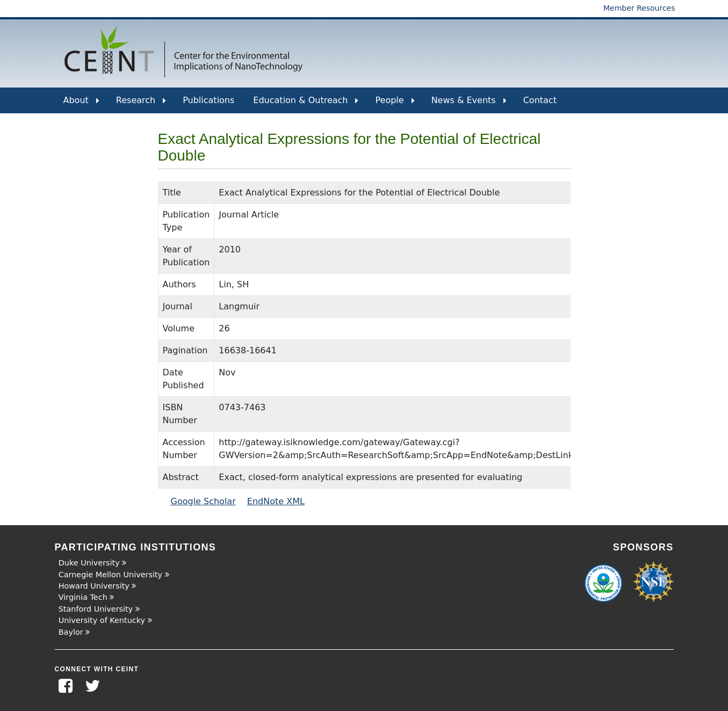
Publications (208, 100)
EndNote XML (276, 501)
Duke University (89, 563)
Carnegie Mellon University (110, 575)
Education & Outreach (306, 104)
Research (141, 104)
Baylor (71, 632)
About (81, 104)
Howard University (94, 586)
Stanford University (96, 609)
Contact (540, 100)
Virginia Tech (83, 597)
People (395, 104)
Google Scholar (203, 501)
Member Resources (639, 8)
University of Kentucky (102, 620)
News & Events (469, 104)
